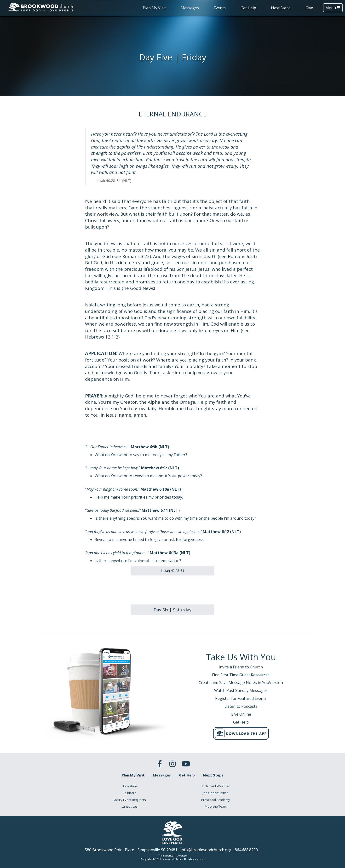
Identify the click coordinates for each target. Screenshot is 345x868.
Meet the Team (216, 806)
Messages (190, 8)
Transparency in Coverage (172, 856)
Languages (129, 806)
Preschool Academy (216, 800)
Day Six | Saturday (172, 610)
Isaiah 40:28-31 (172, 571)
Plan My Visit (154, 8)
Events (220, 8)
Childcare (129, 793)
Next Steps (281, 8)
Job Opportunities (216, 793)
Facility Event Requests (129, 800)
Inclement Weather (216, 786)
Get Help (248, 8)
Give (309, 8)
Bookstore (129, 786)
